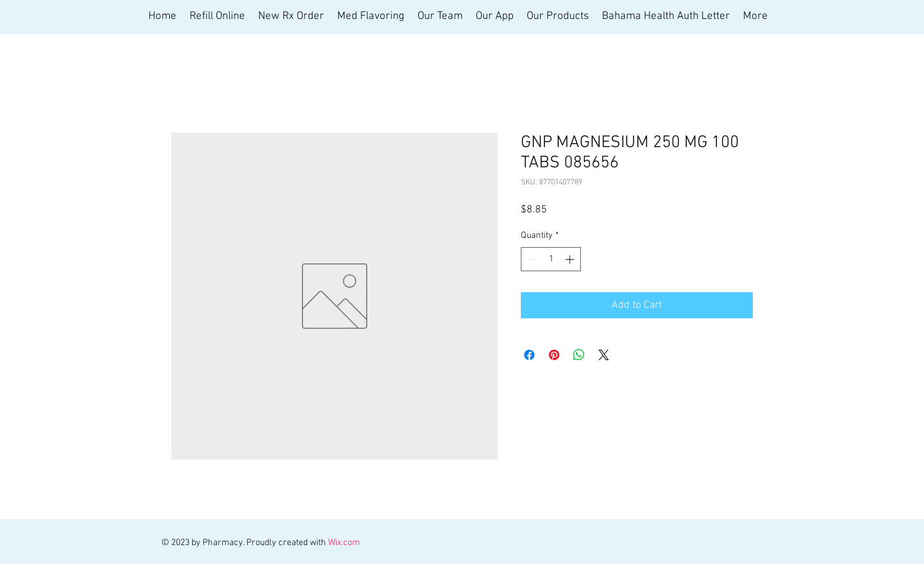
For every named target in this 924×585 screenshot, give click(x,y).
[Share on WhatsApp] (579, 355)
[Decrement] (531, 259)
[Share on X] (604, 355)
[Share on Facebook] (529, 355)
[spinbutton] (551, 259)
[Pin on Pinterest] (554, 355)
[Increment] (571, 259)
